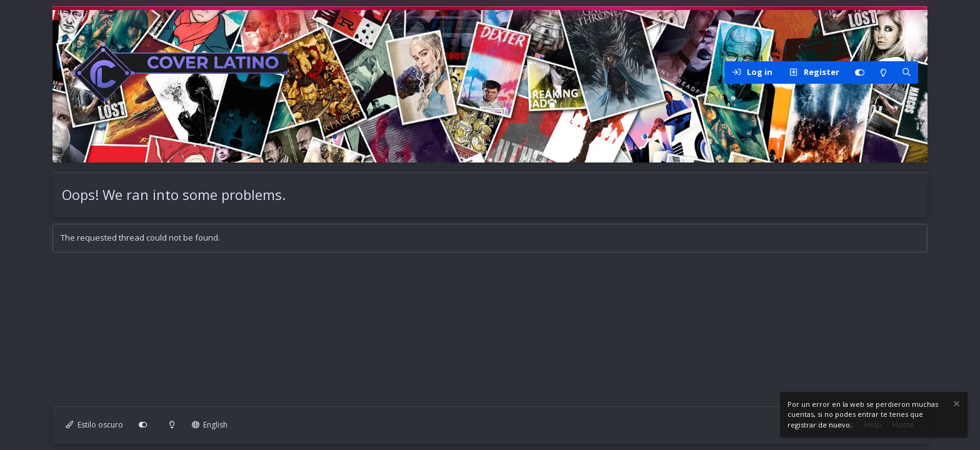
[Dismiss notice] (956, 405)
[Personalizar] (859, 72)
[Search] (906, 72)
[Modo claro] (883, 72)
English (210, 425)
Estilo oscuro (94, 425)
